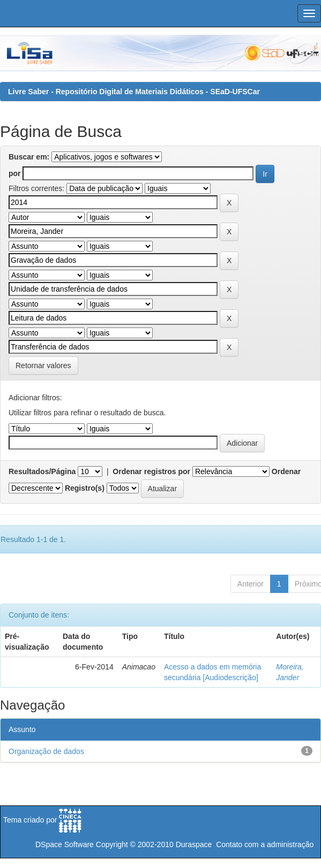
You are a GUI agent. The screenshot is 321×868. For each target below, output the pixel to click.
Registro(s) (85, 488)
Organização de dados (46, 751)
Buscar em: (29, 157)
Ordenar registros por (151, 471)
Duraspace (194, 844)
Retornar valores (43, 366)
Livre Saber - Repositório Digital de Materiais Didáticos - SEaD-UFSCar (134, 92)
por (15, 173)
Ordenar (286, 471)
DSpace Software (65, 844)
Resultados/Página (42, 471)
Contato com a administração (265, 844)
